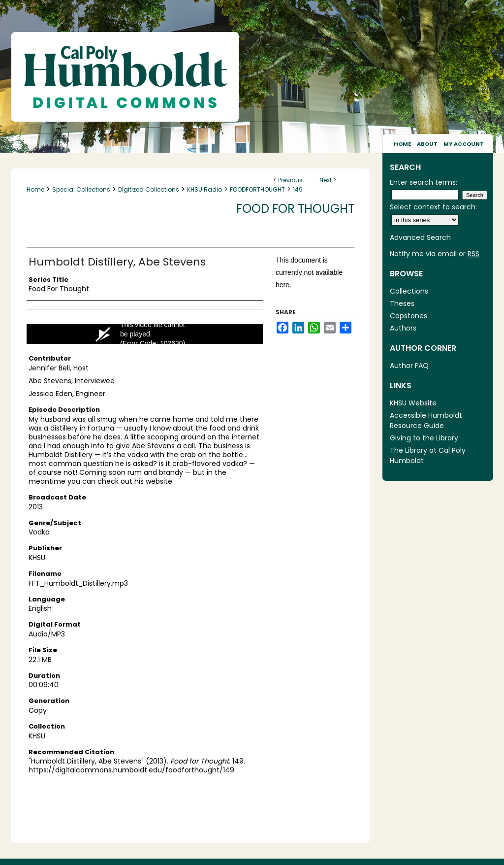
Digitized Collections (149, 189)
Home (35, 189)
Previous (290, 180)
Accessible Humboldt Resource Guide (426, 420)
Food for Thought (295, 209)
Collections (409, 291)
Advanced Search (420, 237)
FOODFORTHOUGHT (257, 189)
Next (326, 180)
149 (298, 189)
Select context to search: (433, 207)
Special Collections (81, 189)
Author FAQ (409, 366)
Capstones (409, 316)
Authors (403, 328)
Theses (402, 303)
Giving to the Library (424, 438)
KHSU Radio (205, 189)
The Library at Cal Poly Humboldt (428, 455)
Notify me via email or (435, 254)
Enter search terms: (424, 182)
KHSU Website (413, 403)
